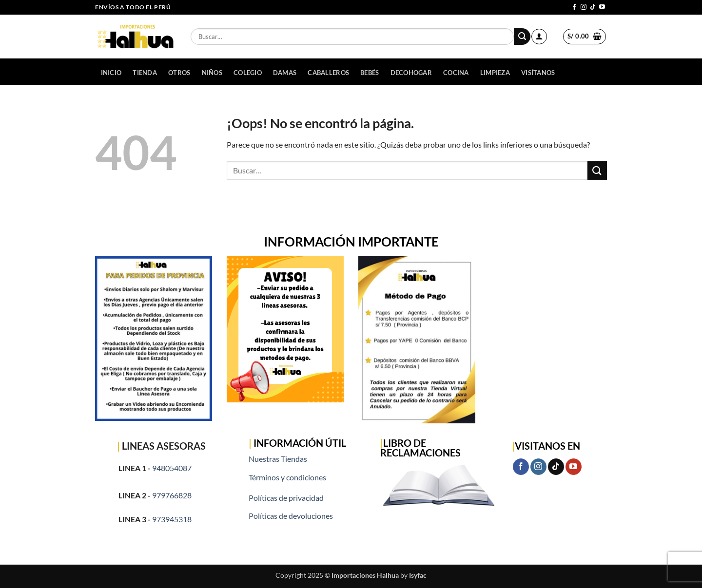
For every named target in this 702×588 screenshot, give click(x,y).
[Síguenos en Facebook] (574, 7)
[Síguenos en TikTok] (593, 7)
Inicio (111, 73)
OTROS (179, 73)
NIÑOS (212, 73)
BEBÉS (370, 73)
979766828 (172, 495)
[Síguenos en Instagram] (584, 7)
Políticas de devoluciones (291, 516)
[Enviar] (522, 37)
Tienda (145, 73)
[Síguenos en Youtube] (602, 7)
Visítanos (538, 73)
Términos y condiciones (287, 477)
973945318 (172, 519)
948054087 (172, 468)
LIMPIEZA (495, 73)
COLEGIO (248, 73)
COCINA (456, 73)
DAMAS (285, 73)
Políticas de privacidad (286, 498)
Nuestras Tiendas (278, 459)
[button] (539, 37)
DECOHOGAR (411, 73)
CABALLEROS (328, 73)
